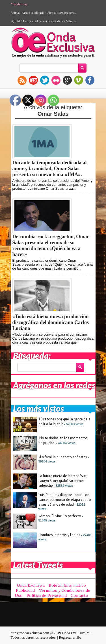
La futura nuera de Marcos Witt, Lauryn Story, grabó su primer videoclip (63, 481)
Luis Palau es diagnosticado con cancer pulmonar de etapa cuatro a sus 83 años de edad (65, 500)
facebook (90, 80)
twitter (45, 80)
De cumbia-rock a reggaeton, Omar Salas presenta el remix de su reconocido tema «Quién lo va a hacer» (51, 245)
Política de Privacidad (47, 595)
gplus (67, 80)
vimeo (79, 80)
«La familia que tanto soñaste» (63, 457)
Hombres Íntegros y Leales (59, 535)
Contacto (79, 595)
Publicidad (25, 590)
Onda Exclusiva (31, 585)
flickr (56, 80)
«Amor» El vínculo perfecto (60, 516)
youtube (33, 80)
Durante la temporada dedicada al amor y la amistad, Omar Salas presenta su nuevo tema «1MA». (50, 169)
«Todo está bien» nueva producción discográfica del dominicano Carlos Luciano (51, 322)
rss (22, 80)
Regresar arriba (70, 637)
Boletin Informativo (67, 585)
